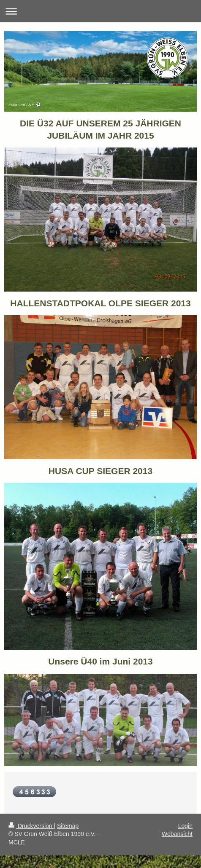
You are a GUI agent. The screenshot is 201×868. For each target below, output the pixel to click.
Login (185, 826)
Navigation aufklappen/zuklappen (100, 11)
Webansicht (177, 834)
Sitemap (68, 826)
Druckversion (31, 826)
